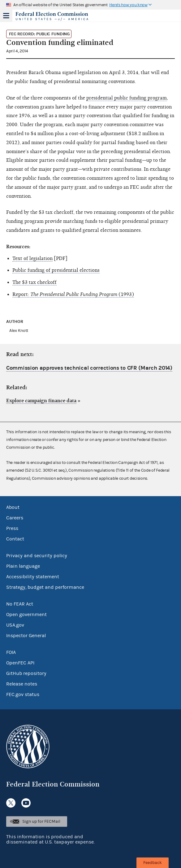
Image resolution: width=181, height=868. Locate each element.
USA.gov (15, 625)
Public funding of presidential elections (56, 270)
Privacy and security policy (37, 556)
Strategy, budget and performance (45, 587)
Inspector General (26, 636)
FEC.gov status (23, 694)
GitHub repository (26, 673)
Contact (15, 539)
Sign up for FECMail (41, 822)
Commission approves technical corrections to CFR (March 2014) (89, 368)
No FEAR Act (20, 604)
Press (12, 528)
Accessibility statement (33, 577)
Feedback (153, 863)
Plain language (23, 566)
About (13, 507)
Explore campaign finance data (41, 401)
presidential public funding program (127, 98)
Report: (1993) (73, 294)
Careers (15, 518)
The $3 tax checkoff (34, 282)
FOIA (11, 652)
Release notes (22, 684)
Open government (26, 615)
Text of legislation (32, 258)
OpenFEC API (20, 663)
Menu (6, 15)
